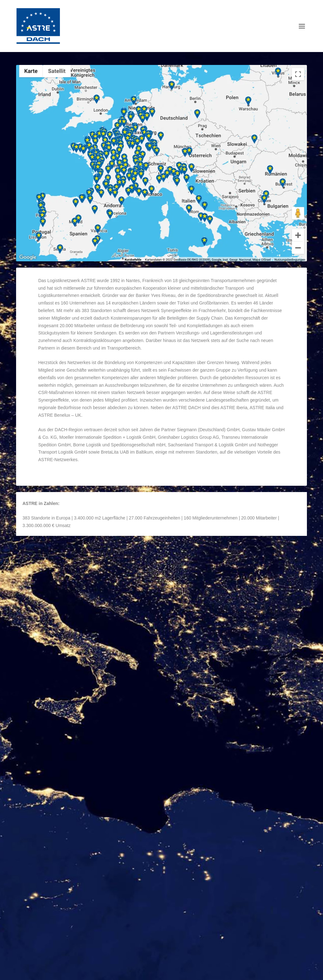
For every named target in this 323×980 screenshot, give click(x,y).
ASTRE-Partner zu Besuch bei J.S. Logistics (69, 929)
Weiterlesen (42, 608)
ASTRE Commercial (200, 639)
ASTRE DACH (41, 562)
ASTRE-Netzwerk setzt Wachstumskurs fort (68, 913)
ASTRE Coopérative (51, 725)
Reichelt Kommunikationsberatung (80, 973)
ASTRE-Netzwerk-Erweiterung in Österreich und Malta (79, 945)
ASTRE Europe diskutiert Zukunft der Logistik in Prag (79, 898)
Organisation (94, 562)
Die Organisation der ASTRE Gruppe (76, 551)
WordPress (159, 973)
